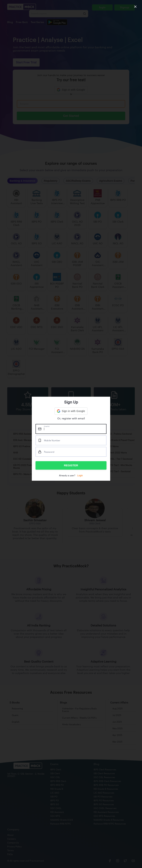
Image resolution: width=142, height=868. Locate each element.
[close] (135, 7)
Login (80, 476)
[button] (71, 411)
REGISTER (71, 465)
